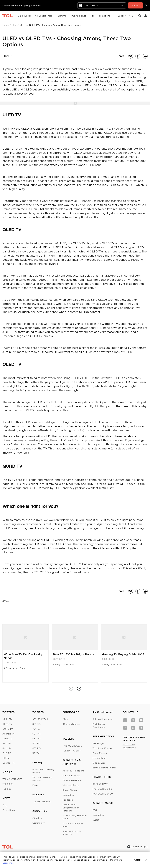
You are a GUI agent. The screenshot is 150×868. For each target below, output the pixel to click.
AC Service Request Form (73, 825)
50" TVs (37, 743)
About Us (37, 818)
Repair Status (70, 790)
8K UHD (7, 743)
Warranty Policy (71, 785)
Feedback (68, 800)
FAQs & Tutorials (71, 776)
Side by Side (99, 763)
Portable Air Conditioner (99, 726)
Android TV (9, 734)
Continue (135, 5)
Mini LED (7, 719)
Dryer (35, 785)
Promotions (9, 810)
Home (6, 25)
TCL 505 (7, 789)
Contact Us (68, 795)
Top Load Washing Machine (42, 779)
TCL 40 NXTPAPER (12, 779)
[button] (79, 689)
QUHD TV (8, 729)
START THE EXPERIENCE (129, 746)
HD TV (6, 758)
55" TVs (36, 739)
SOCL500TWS (100, 784)
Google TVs (8, 763)
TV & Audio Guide (72, 780)
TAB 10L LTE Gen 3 (73, 746)
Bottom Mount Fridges (104, 768)
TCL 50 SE (8, 784)
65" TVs (36, 734)
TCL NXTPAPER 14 (72, 751)
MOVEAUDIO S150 (102, 789)
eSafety (96, 820)
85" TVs (36, 724)
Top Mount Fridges (102, 748)
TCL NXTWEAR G (42, 802)
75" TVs (36, 729)
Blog (14, 25)
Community (39, 823)
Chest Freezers (100, 753)
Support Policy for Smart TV (72, 833)
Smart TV (7, 739)
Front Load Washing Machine (43, 771)
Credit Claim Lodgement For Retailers (71, 808)
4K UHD (7, 748)
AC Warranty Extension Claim (75, 817)
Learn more (8, 863)
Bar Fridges (99, 743)
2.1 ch (65, 719)
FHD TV (7, 753)
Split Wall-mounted (103, 719)
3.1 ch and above (71, 724)
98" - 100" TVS (40, 719)
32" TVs (36, 753)
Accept (138, 860)
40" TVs (37, 748)
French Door (99, 758)
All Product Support (73, 771)
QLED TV (7, 724)
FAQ (95, 810)
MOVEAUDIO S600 (103, 794)
